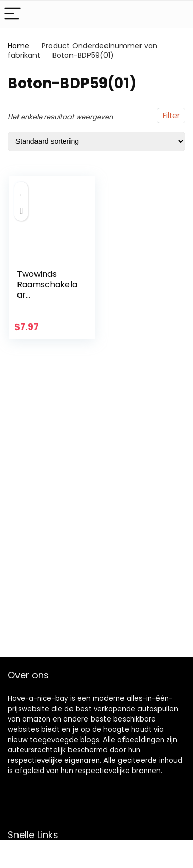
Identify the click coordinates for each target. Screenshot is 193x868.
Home (19, 46)
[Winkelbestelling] (97, 141)
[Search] (177, 14)
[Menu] (12, 14)
